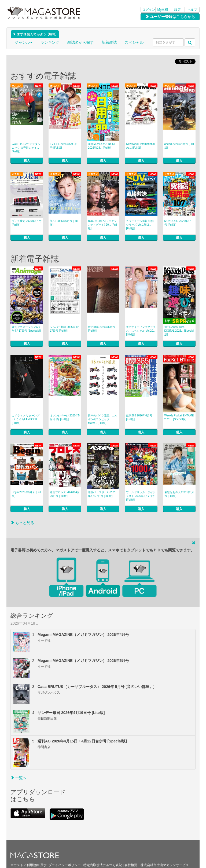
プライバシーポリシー (65, 865)
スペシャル (134, 42)
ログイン (149, 10)
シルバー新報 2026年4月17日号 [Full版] (65, 329)
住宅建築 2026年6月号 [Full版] (102, 329)
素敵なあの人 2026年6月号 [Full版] (179, 494)
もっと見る (22, 523)
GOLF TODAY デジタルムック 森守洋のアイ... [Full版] (26, 148)
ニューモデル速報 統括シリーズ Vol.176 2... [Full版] (140, 225)
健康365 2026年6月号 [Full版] (139, 417)
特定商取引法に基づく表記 (103, 865)
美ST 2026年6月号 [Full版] (64, 223)
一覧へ (19, 778)
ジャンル (24, 42)
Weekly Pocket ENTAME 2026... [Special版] (179, 417)
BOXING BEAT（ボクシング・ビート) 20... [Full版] (102, 225)
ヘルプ (192, 10)
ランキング (50, 42)
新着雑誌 (109, 42)
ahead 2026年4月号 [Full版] (179, 146)
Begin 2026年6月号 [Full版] (26, 494)
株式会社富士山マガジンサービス (165, 865)
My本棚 (163, 10)
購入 (27, 161)
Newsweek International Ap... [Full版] (140, 146)
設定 (178, 10)
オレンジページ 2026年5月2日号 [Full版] (65, 417)
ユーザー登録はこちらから (170, 17)
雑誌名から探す (80, 42)
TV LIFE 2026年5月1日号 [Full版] (64, 146)
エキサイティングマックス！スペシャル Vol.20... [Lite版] (141, 331)
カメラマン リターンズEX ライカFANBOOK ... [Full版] (26, 419)
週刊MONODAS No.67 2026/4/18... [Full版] (102, 146)
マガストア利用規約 (25, 865)
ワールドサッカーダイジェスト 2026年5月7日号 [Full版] (141, 496)
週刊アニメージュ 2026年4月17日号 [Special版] (26, 329)
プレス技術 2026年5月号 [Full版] (27, 223)
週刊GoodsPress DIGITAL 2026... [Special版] (179, 331)
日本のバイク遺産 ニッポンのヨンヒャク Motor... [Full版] (103, 419)
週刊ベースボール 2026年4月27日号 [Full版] (102, 494)
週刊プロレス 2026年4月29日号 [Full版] (65, 494)
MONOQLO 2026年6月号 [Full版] (178, 223)
